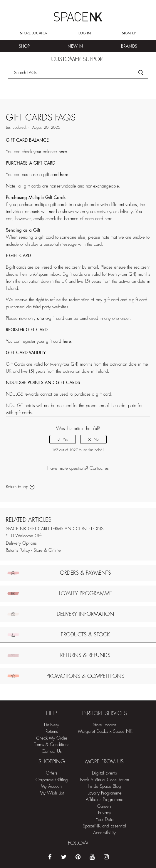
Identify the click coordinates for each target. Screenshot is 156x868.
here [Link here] (109, 219)
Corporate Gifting (52, 780)
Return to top (20, 487)
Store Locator (34, 33)
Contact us (99, 468)
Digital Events (104, 773)
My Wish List (52, 793)
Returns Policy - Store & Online (33, 550)
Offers (52, 773)
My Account (52, 786)
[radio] (63, 439)
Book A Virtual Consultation (105, 780)
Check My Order (52, 738)
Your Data (105, 820)
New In (75, 46)
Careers (104, 806)
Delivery (52, 725)
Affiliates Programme (105, 800)
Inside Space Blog (104, 786)
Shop (24, 46)
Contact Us (52, 751)
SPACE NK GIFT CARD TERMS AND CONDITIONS (55, 529)
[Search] (78, 73)
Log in (85, 33)
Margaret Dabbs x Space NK (105, 731)
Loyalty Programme (105, 793)
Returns (52, 731)
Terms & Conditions (52, 745)
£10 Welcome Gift (24, 536)
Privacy (105, 813)
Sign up (129, 33)
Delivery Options (21, 543)
